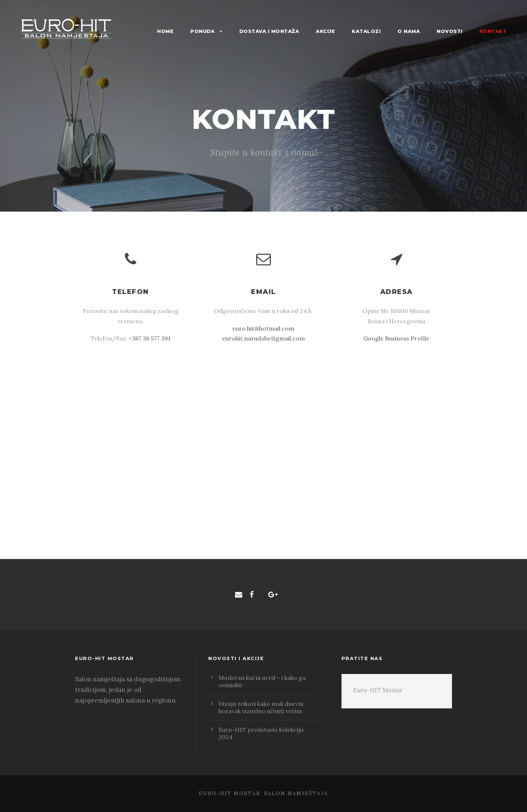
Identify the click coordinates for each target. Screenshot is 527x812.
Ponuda (202, 31)
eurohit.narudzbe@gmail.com (263, 338)
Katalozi (366, 31)
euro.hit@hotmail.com (263, 328)
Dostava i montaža (269, 31)
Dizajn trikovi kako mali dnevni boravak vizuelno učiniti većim (261, 707)
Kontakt (493, 31)
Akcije (325, 31)
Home (165, 31)
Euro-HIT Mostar (378, 690)
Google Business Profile (396, 338)
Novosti (450, 31)
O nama (409, 31)
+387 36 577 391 (149, 338)
